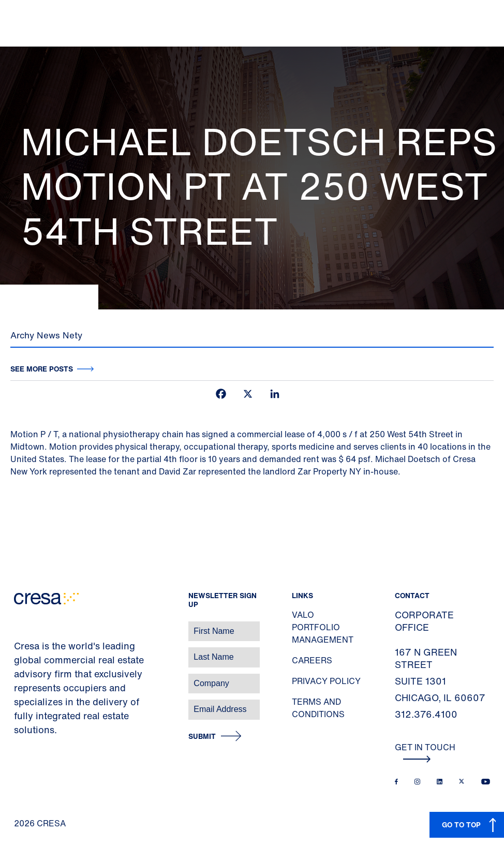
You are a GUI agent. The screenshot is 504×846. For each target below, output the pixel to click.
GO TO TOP (461, 825)
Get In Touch (425, 752)
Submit (202, 737)
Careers (312, 660)
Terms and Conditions (318, 708)
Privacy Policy (326, 681)
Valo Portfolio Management (323, 627)
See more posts (42, 369)
